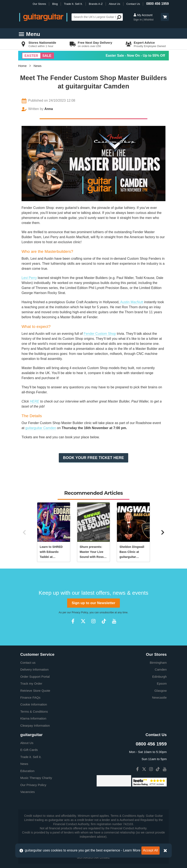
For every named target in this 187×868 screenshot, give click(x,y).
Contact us (28, 663)
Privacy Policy (80, 612)
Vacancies (28, 792)
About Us (114, 4)
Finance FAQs (30, 697)
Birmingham (158, 663)
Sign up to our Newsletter (93, 603)
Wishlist (149, 20)
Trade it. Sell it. (31, 757)
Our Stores (39, 4)
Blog (55, 4)
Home (22, 66)
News (38, 66)
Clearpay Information (35, 725)
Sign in (138, 20)
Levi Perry (29, 278)
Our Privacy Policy (33, 785)
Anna (49, 109)
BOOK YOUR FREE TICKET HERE (93, 458)
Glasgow (161, 691)
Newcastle (159, 697)
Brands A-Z (96, 4)
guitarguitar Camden (41, 428)
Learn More (132, 850)
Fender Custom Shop (100, 334)
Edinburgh (159, 677)
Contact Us (133, 4)
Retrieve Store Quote (35, 691)
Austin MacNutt (132, 302)
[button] (165, 17)
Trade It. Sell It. (73, 4)
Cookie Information (34, 704)
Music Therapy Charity (36, 778)
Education (27, 771)
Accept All (150, 850)
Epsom (162, 683)
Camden (161, 669)
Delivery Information (34, 669)
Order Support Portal (35, 677)
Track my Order (31, 683)
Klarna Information (33, 718)
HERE (35, 401)
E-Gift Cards (29, 750)
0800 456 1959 (158, 4)
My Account (143, 15)
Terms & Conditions (34, 711)
